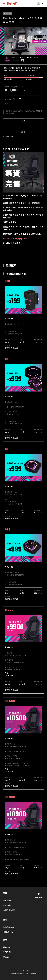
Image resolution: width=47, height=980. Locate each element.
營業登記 (16, 60)
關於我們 (7, 901)
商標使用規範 (9, 910)
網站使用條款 (9, 927)
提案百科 (7, 957)
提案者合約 (8, 932)
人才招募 (7, 905)
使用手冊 (7, 952)
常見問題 (7, 947)
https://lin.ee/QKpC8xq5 (16, 239)
